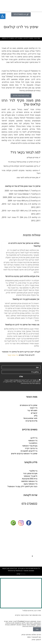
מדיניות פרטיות (31, 421)
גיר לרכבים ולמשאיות (29, 451)
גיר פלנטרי (33, 471)
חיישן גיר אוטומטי (31, 476)
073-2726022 (29, 504)
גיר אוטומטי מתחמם (29, 481)
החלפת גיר (33, 443)
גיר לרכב (34, 438)
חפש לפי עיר (32, 410)
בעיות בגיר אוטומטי (30, 446)
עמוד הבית (37, 38)
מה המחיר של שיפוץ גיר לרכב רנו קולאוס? (22, 325)
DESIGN (21, 574)
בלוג (36, 416)
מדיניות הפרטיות (29, 383)
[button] (21, 12)
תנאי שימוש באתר (30, 418)
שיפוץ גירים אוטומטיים (29, 405)
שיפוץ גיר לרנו (19, 38)
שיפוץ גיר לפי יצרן (28, 38)
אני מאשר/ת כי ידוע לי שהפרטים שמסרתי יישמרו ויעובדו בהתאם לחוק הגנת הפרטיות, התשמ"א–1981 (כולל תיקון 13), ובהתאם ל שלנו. (22, 382)
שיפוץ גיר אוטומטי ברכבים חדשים (24, 454)
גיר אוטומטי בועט (31, 484)
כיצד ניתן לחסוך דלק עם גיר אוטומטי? (22, 486)
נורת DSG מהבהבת (30, 479)
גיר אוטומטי (33, 440)
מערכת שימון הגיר (30, 473)
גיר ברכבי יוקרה (31, 448)
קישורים (34, 413)
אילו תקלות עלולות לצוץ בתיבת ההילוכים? (22, 276)
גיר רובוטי (34, 408)
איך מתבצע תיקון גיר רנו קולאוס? (26, 299)
